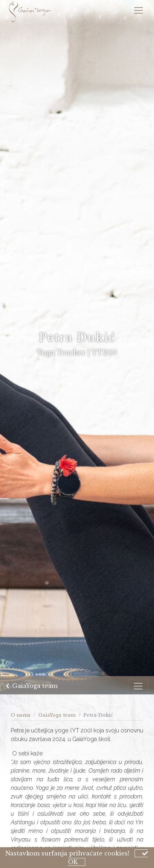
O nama (21, 715)
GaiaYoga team (32, 687)
